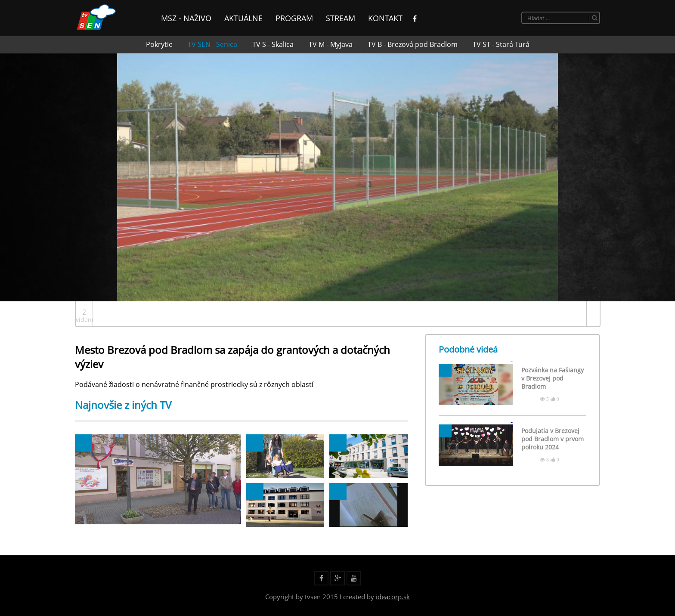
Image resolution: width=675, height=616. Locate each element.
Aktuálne (243, 18)
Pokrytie (159, 44)
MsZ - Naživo (186, 18)
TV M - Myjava (331, 44)
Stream (341, 18)
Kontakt (385, 18)
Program (294, 18)
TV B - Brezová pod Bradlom (413, 44)
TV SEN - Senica (212, 44)
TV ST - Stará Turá (501, 44)
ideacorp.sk (393, 597)
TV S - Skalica (273, 44)
